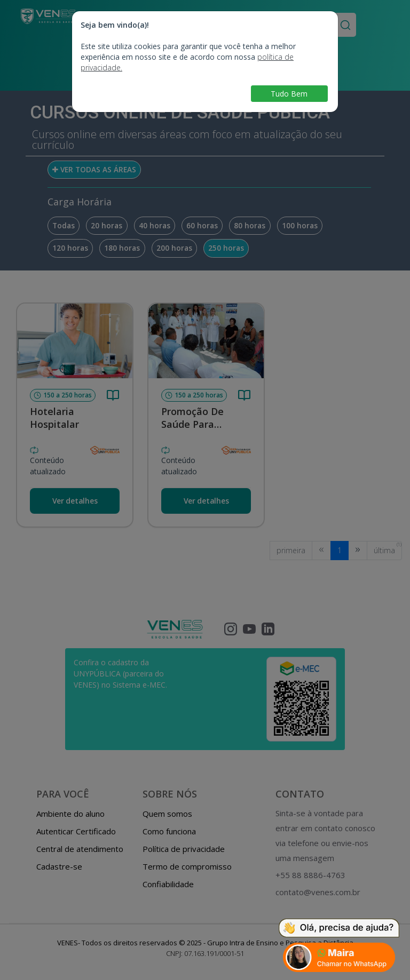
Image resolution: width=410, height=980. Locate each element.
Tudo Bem (289, 94)
